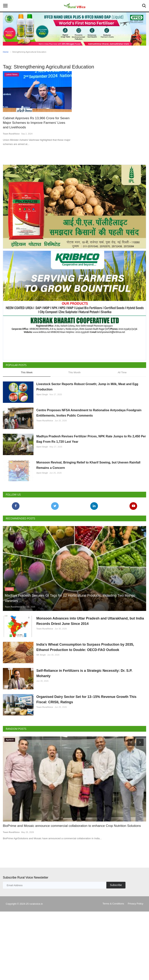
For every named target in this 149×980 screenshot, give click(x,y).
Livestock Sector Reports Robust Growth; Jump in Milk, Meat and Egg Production (87, 387)
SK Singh (41, 655)
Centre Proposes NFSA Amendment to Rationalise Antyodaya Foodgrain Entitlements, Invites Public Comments (89, 413)
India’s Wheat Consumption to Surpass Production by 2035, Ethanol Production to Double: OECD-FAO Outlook (85, 647)
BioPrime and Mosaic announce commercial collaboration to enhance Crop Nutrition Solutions (70, 825)
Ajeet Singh (42, 394)
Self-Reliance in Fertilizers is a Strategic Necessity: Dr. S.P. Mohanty (84, 673)
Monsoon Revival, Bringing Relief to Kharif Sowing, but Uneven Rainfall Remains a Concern (88, 465)
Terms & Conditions (113, 899)
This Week (27, 372)
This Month (74, 372)
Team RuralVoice (11, 134)
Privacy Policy (136, 899)
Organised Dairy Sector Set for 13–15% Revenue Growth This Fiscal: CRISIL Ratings (86, 699)
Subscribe (116, 880)
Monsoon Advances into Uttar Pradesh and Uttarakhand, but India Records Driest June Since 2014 (90, 621)
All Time (122, 372)
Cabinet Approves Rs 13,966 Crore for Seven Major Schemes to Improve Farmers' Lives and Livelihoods (37, 123)
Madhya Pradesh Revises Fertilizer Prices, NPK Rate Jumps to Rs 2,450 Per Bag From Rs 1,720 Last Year (91, 439)
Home (6, 52)
